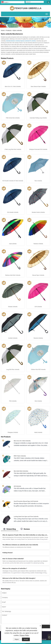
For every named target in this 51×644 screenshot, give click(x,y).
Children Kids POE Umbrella (38, 370)
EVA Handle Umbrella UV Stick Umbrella (13, 181)
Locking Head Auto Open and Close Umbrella (26, 517)
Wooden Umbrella (13, 307)
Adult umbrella (13, 244)
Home (3, 30)
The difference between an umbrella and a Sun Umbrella (20, 545)
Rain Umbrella (38, 181)
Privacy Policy (24, 635)
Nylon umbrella (17, 30)
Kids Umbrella (38, 401)
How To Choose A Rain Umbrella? (13, 559)
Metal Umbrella (38, 432)
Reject (17, 639)
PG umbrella (33, 41)
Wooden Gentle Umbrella (38, 212)
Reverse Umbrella (38, 338)
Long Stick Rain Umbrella (13, 370)
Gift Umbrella (17, 486)
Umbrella (8, 41)
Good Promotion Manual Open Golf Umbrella (26, 501)
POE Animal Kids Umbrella (13, 118)
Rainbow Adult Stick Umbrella (13, 275)
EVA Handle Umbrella (13, 212)
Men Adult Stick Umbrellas (21, 471)
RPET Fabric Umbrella (20, 456)
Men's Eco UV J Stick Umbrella (13, 87)
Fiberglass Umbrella (13, 432)
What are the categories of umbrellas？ (15, 568)
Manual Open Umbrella (38, 275)
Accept (26, 639)
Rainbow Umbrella (15, 41)
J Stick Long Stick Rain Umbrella (13, 149)
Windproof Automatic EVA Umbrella (38, 149)
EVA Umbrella (38, 307)
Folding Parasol (7, 553)
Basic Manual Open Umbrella (38, 87)
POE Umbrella (13, 401)
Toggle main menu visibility (47, 14)
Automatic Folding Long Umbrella (38, 118)
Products (9, 30)
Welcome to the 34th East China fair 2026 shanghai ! (19, 578)
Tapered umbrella (25, 41)
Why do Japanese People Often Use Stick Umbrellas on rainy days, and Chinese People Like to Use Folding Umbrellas (25, 535)
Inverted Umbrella (13, 338)
